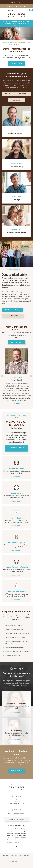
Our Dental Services (16, 448)
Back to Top (27, 855)
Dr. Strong (16, 100)
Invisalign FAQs (16, 731)
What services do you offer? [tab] (13, 655)
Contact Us (16, 771)
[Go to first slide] (31, 376)
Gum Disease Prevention (17, 233)
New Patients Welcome (16, 592)
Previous (1, 35)
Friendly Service (17, 493)
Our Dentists (16, 342)
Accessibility (14, 855)
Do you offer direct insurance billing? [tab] (15, 637)
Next (32, 35)
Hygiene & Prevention (17, 133)
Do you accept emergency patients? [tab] (15, 647)
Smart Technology (17, 518)
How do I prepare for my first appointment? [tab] (17, 651)
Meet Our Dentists (12, 316)
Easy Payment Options (17, 542)
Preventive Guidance (17, 469)
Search (21, 855)
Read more (16, 404)
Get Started (16, 63)
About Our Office (12, 310)
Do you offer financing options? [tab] (14, 625)
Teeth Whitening (17, 166)
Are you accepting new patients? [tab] (14, 629)
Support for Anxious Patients (16, 567)
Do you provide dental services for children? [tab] (17, 633)
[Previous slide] (2, 376)
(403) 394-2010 (17, 2)
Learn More (16, 477)
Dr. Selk (8, 94)
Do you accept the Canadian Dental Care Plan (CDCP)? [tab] (16, 642)
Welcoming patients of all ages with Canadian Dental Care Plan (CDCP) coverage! (17, 24)
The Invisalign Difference (17, 704)
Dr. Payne (23, 94)
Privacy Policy (6, 855)
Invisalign (16, 200)
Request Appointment (16, 6)
